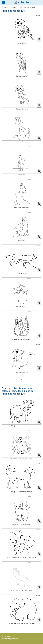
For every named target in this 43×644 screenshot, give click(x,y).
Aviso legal (6, 636)
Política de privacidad (10, 639)
